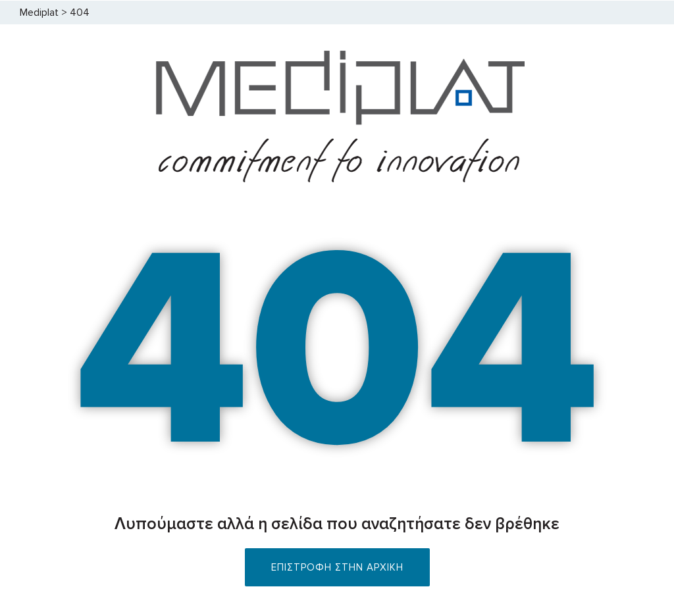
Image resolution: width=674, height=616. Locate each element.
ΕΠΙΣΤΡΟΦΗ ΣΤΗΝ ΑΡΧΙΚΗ (337, 567)
